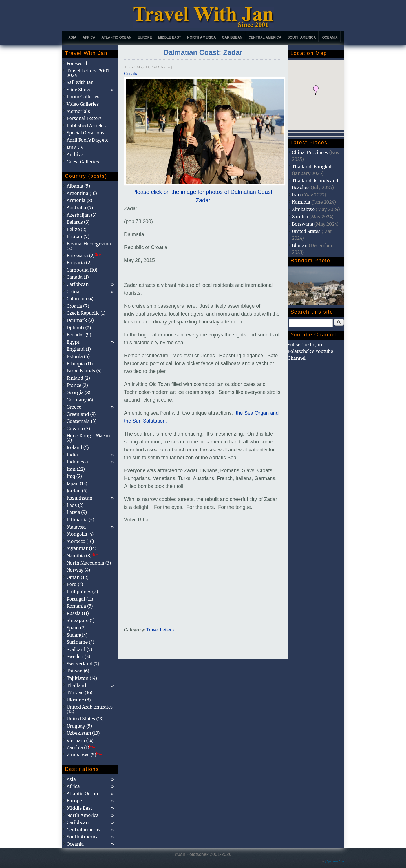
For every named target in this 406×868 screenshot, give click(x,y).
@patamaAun (335, 861)
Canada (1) (78, 277)
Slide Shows (80, 90)
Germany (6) (80, 400)
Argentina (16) (82, 193)
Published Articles (86, 126)
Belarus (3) (78, 222)
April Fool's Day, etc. (88, 140)
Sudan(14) (77, 635)
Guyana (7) (78, 429)
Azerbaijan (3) (82, 215)
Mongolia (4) (80, 534)
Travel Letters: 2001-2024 (89, 73)
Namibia (301, 202)
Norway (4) (78, 570)
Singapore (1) (81, 620)
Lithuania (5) (80, 520)
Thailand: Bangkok (312, 167)
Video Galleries (83, 104)
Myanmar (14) (81, 548)
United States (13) (85, 719)
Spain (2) (76, 628)
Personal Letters (84, 118)
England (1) (79, 349)
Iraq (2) (74, 476)
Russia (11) (78, 613)
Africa (89, 37)
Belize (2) (77, 229)
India (72, 455)
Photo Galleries (83, 97)
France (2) (77, 385)
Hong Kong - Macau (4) (88, 438)
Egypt (73, 342)
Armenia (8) (79, 200)
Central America (265, 37)
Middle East (170, 37)
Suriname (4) (80, 642)
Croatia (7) (78, 306)
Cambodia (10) (82, 270)
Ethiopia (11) (80, 364)
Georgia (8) (78, 392)
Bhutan (300, 245)
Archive (75, 154)
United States (306, 231)
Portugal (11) (80, 599)
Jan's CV (75, 147)
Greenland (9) (81, 414)
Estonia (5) (78, 356)
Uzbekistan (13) (83, 733)
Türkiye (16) (79, 692)
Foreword (77, 63)
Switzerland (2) (83, 664)
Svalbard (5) (79, 649)
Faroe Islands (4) (84, 371)
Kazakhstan (80, 498)
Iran (296, 195)
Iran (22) (76, 469)
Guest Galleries (83, 162)
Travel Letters (160, 630)
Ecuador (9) (79, 335)
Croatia (131, 74)
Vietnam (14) (80, 740)
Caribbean (232, 37)
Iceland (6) (78, 447)
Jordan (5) (77, 491)
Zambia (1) (81, 747)
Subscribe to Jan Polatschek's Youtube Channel (310, 351)
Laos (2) (75, 505)
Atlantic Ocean (116, 37)
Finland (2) (78, 378)
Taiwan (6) (78, 671)
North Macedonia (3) (89, 563)
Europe (145, 37)
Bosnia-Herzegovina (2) (89, 246)
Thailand (76, 685)
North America (202, 37)
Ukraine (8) (79, 700)
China (73, 292)
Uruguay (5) (79, 726)
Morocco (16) (80, 541)
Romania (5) (80, 606)
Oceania (330, 37)
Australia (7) (80, 208)
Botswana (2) (84, 256)
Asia (72, 37)
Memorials (78, 111)
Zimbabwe (303, 209)
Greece (74, 407)
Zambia (300, 217)
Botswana (303, 224)
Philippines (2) (82, 592)
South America (302, 37)
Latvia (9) (77, 512)
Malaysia (76, 527)
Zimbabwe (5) (84, 755)
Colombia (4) (80, 299)
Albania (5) (78, 186)
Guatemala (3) (81, 421)
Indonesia (77, 462)
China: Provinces (310, 152)
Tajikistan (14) (82, 678)
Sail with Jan (80, 82)
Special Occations (85, 133)
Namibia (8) (82, 556)
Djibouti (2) (79, 328)
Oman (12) (78, 577)
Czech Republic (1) (86, 313)
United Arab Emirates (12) (90, 709)
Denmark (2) (80, 320)
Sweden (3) (78, 656)
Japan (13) (77, 483)
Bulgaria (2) (79, 263)
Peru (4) (75, 584)
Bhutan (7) (78, 236)
